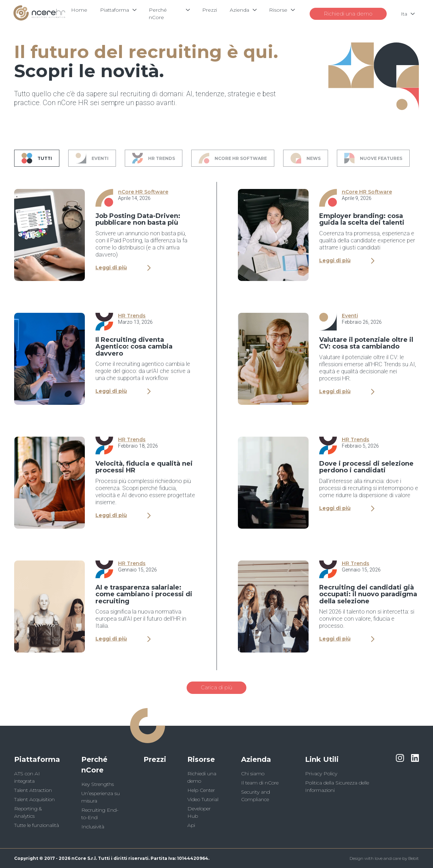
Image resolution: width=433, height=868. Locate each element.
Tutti (37, 158)
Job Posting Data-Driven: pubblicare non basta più (138, 219)
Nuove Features (373, 158)
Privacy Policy (321, 774)
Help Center (201, 790)
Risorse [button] (201, 759)
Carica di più (216, 687)
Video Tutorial (203, 799)
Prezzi (155, 759)
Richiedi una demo (347, 14)
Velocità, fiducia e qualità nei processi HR (144, 467)
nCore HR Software (233, 158)
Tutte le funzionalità (37, 825)
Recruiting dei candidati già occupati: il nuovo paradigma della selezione (368, 594)
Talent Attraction (33, 790)
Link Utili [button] (322, 759)
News (306, 158)
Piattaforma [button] (37, 759)
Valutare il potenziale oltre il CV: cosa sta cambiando (366, 343)
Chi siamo (253, 774)
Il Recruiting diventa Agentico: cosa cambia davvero (134, 347)
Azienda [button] (256, 759)
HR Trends (154, 158)
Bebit (414, 858)
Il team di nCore (260, 783)
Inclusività (93, 827)
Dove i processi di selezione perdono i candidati (366, 467)
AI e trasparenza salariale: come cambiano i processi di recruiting (144, 594)
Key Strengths (98, 784)
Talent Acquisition (34, 799)
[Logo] (39, 19)
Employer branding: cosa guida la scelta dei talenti (362, 219)
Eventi (92, 158)
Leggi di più (123, 268)
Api (191, 825)
